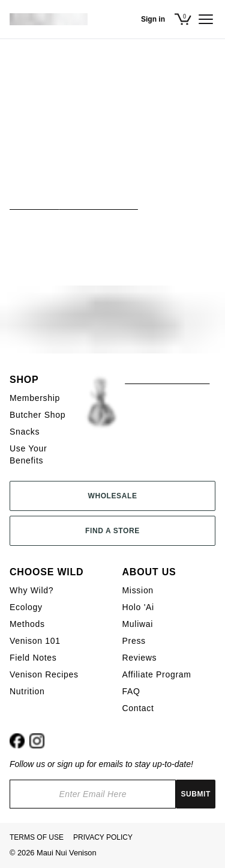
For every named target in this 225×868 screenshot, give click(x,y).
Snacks (25, 432)
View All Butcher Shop (74, 205)
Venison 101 (35, 641)
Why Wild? (31, 590)
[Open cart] (185, 19)
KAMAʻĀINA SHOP (164, 380)
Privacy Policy (103, 837)
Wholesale (112, 496)
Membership (35, 398)
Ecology (26, 607)
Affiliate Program (157, 674)
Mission (138, 590)
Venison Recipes (44, 674)
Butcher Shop (37, 415)
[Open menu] (206, 19)
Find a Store (112, 531)
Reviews (140, 658)
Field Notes (33, 658)
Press (134, 641)
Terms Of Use (37, 837)
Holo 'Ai (138, 607)
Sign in (153, 19)
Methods (27, 624)
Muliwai (138, 624)
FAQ (131, 691)
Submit (196, 794)
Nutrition (27, 691)
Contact (138, 708)
